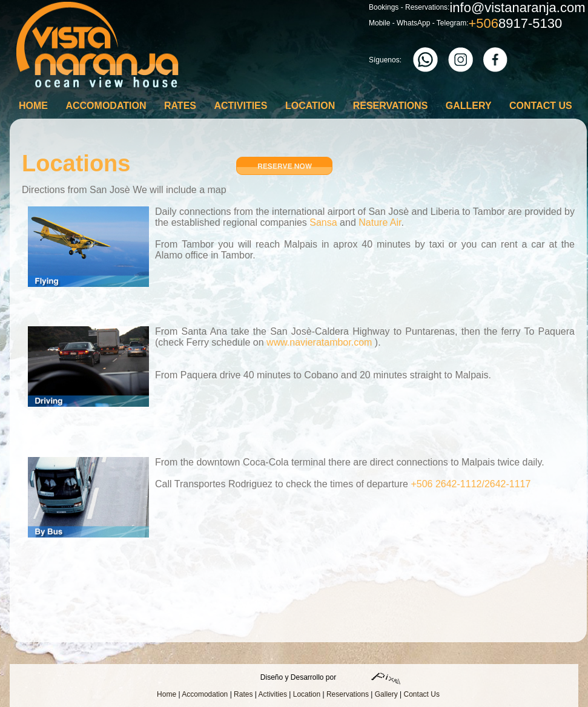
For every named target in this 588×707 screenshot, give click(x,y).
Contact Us (541, 106)
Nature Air (380, 222)
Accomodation (106, 106)
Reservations (391, 106)
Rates (180, 106)
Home (33, 106)
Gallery (469, 106)
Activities (240, 106)
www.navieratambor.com (319, 342)
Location (310, 106)
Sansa (323, 222)
